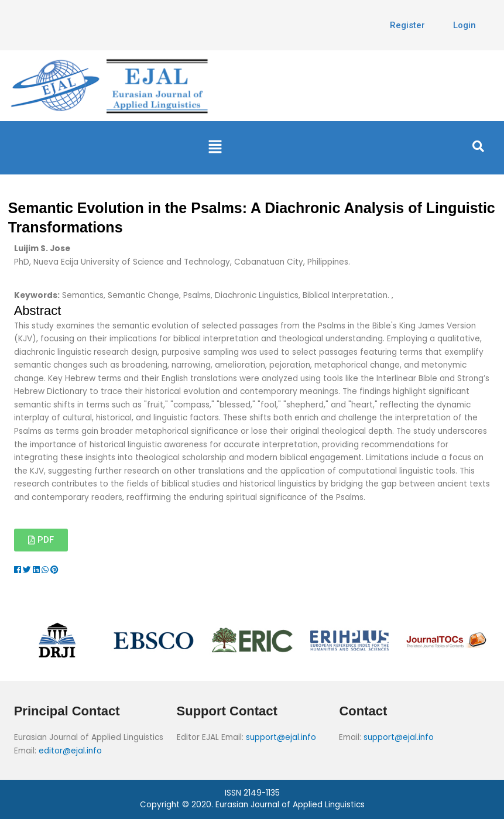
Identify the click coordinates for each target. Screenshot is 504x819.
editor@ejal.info (70, 751)
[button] (215, 148)
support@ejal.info (281, 737)
